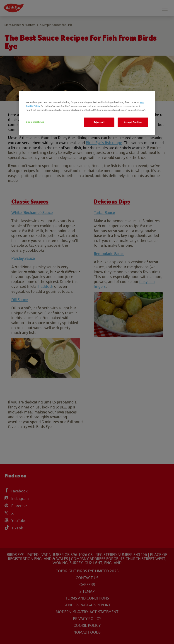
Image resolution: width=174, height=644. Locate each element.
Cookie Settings (35, 122)
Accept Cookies (133, 122)
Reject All (99, 122)
